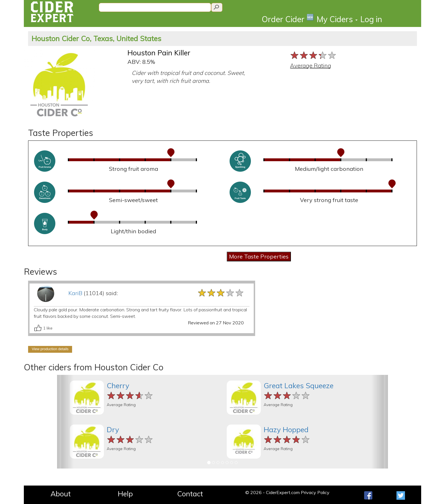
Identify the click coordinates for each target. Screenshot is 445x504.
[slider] (313, 55)
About (61, 494)
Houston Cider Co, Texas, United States (96, 38)
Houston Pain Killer (159, 53)
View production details (50, 349)
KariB (75, 293)
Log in (371, 19)
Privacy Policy (315, 492)
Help (125, 494)
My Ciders (337, 19)
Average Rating (311, 65)
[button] (65, 422)
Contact (190, 494)
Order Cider (288, 19)
